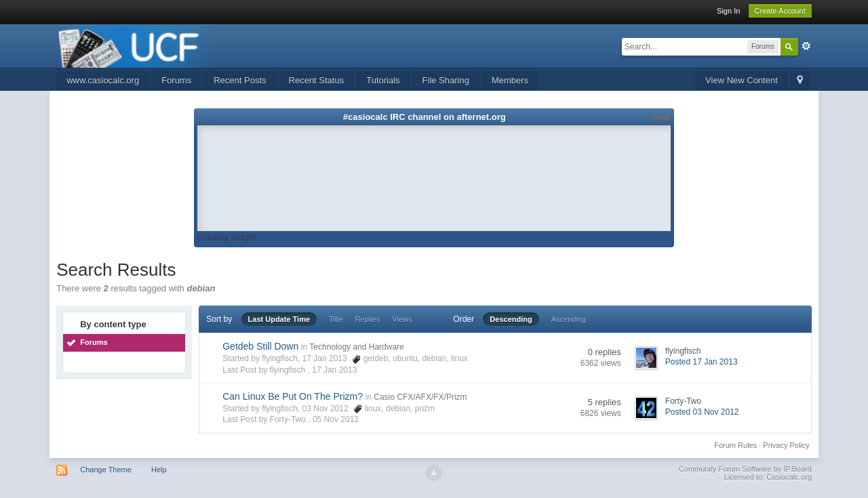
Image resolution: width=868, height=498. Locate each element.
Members (510, 80)
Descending (511, 319)
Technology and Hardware (356, 347)
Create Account (780, 11)
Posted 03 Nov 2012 (702, 412)
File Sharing (446, 80)
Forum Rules (735, 445)
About (661, 117)
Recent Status (317, 80)
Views (402, 319)
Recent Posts (240, 80)
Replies (368, 319)
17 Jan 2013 (334, 370)
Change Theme (106, 470)
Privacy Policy (786, 445)
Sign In (728, 11)
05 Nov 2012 (336, 419)
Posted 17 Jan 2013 (702, 362)
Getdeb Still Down (260, 346)
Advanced (806, 46)
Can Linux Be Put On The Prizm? (293, 396)
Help (159, 470)
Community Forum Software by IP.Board (745, 469)
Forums (176, 80)
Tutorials (383, 80)
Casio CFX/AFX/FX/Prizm (420, 397)
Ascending (569, 319)
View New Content (742, 80)
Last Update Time (279, 319)
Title (336, 319)
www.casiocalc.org (103, 80)
